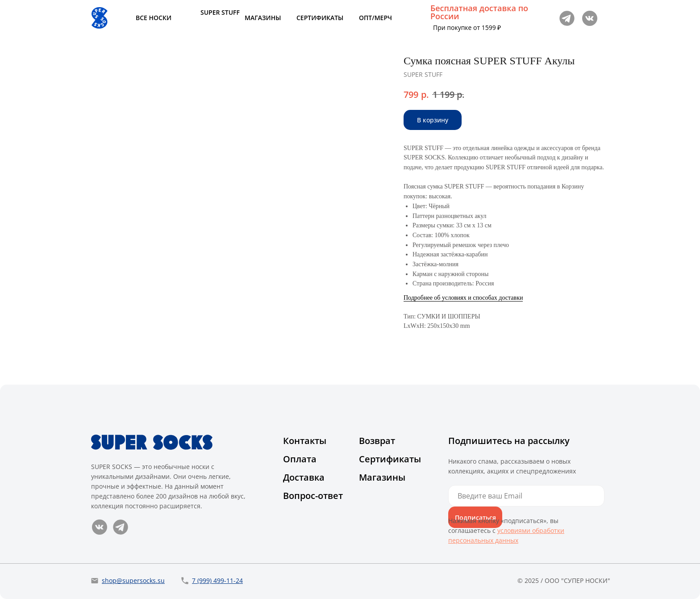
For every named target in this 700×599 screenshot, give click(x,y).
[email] (526, 496)
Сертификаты (390, 459)
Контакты (305, 441)
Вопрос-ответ (313, 496)
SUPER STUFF (220, 12)
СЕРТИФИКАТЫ (320, 18)
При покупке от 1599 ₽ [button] (467, 27)
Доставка (304, 477)
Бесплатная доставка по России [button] (479, 12)
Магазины (382, 477)
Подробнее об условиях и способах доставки (463, 298)
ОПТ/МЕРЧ (375, 18)
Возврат (377, 441)
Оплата (300, 459)
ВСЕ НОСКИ (154, 18)
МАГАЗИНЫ (263, 18)
